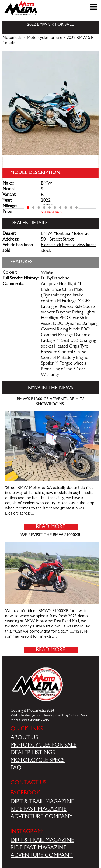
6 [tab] (55, 208)
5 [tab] (50, 208)
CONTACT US (29, 783)
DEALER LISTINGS (33, 753)
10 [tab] (76, 208)
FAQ (16, 768)
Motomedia (12, 38)
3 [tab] (39, 208)
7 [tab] (60, 208)
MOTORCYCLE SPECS (38, 761)
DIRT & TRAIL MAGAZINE (42, 802)
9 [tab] (71, 208)
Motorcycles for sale (45, 38)
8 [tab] (66, 208)
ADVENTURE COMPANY (42, 817)
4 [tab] (44, 208)
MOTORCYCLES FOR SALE (43, 746)
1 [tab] (28, 208)
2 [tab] (33, 208)
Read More (50, 527)
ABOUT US (24, 738)
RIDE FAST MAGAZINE (39, 810)
